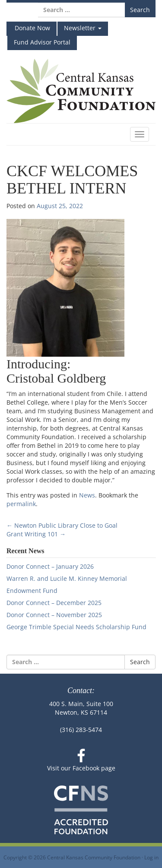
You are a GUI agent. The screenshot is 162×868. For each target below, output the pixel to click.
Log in (151, 857)
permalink (21, 504)
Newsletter (83, 28)
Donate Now (32, 28)
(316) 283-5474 (81, 730)
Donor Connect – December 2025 (54, 603)
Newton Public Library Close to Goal (62, 525)
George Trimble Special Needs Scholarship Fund (76, 627)
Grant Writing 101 (36, 534)
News (87, 495)
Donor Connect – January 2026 (50, 566)
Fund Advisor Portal (42, 42)
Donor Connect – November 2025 (54, 615)
